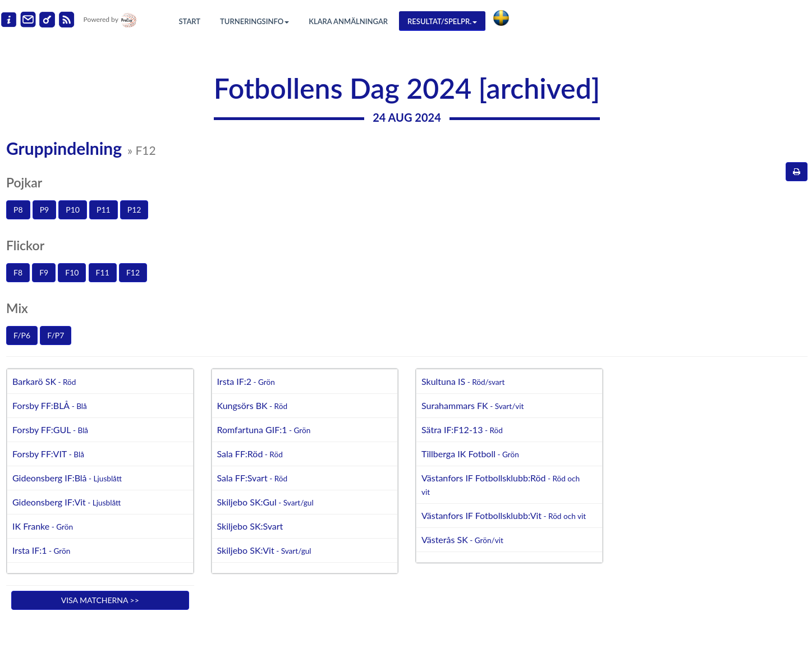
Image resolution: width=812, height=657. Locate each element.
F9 (44, 272)
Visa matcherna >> (100, 600)
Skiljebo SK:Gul (265, 502)
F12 (133, 272)
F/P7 (56, 335)
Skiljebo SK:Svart (250, 526)
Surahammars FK (472, 405)
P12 (134, 210)
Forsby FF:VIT (48, 454)
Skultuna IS (463, 381)
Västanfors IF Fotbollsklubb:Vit (504, 515)
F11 (103, 272)
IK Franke (43, 526)
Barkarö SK (44, 381)
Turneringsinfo (254, 21)
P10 (73, 210)
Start (190, 21)
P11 (104, 210)
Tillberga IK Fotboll (470, 454)
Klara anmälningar (348, 21)
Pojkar (24, 182)
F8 (18, 272)
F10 (72, 272)
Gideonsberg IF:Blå (67, 478)
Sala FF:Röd (250, 454)
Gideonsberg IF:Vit (66, 502)
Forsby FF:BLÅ (50, 405)
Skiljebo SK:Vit (264, 550)
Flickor (25, 245)
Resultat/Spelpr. (442, 21)
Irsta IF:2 (246, 381)
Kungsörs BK (253, 405)
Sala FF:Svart (253, 478)
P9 (45, 210)
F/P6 (22, 335)
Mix (17, 308)
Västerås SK (462, 539)
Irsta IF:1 (41, 550)
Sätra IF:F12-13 (462, 429)
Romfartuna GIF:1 (264, 429)
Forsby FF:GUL (50, 429)
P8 (18, 210)
